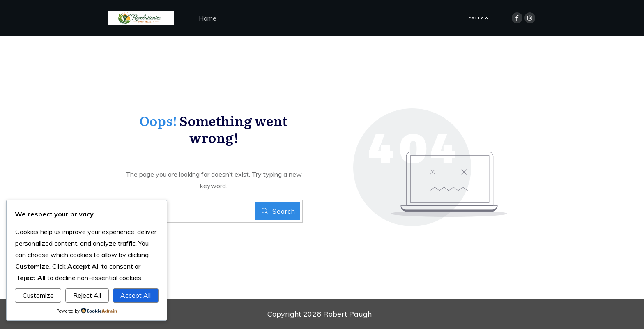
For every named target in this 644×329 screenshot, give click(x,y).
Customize (38, 295)
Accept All (136, 295)
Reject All (87, 295)
